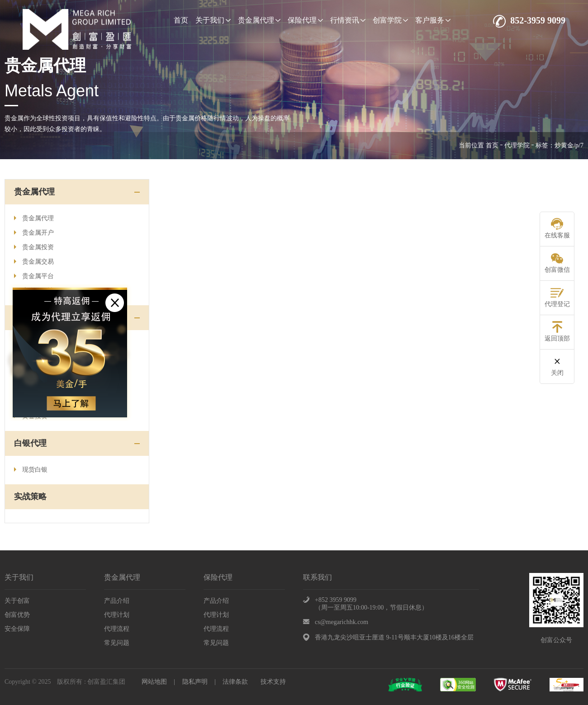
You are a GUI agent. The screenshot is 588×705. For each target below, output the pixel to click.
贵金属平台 (34, 276)
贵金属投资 (34, 247)
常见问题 (117, 643)
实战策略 (30, 497)
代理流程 (117, 629)
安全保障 (17, 629)
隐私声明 (195, 682)
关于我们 (213, 20)
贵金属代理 (259, 20)
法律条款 (235, 682)
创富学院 (390, 20)
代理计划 (117, 615)
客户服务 (433, 20)
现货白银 (31, 470)
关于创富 (17, 601)
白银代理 (30, 443)
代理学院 (517, 145)
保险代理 (305, 20)
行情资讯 (348, 20)
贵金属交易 (34, 262)
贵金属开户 (34, 233)
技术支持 (273, 682)
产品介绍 (117, 601)
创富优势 (17, 615)
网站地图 (154, 682)
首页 (181, 20)
